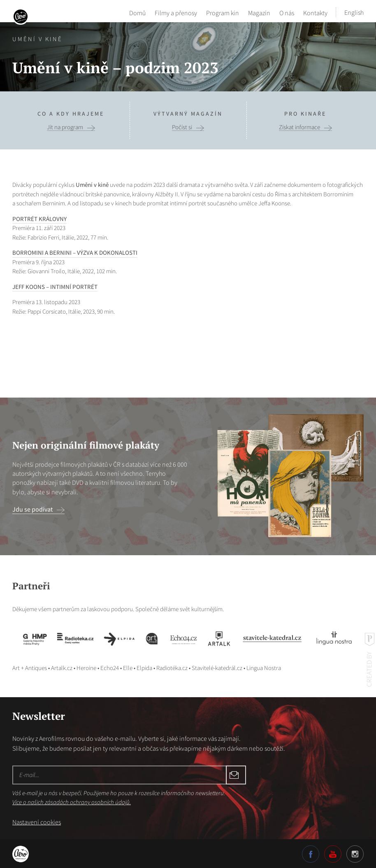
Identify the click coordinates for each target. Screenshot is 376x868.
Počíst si (182, 127)
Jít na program (65, 127)
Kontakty (315, 12)
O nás (287, 12)
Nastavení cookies (37, 822)
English (354, 12)
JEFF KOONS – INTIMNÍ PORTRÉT (55, 287)
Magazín (259, 12)
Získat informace (299, 127)
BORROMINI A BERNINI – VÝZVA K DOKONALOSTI (75, 252)
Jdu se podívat (32, 509)
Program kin (223, 12)
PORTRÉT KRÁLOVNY (39, 219)
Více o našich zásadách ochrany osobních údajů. (72, 802)
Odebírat (185, 775)
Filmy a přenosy (176, 12)
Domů (137, 12)
